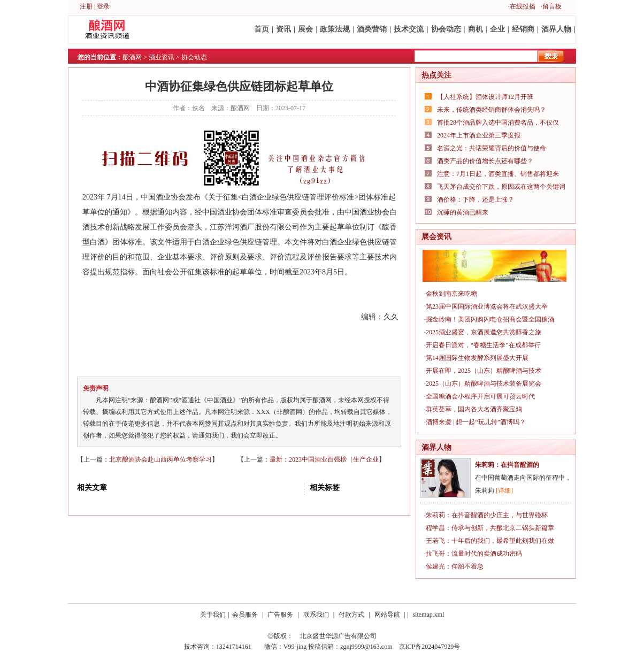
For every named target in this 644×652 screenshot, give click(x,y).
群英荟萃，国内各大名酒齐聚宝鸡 (474, 409)
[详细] (504, 490)
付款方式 (351, 615)
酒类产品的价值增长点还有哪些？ (485, 161)
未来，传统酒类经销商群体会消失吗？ (492, 110)
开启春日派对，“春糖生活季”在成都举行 (483, 345)
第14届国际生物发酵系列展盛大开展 (477, 358)
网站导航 (387, 615)
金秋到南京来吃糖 (451, 294)
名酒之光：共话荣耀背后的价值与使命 (492, 148)
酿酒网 (132, 57)
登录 (103, 6)
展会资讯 (436, 237)
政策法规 (335, 29)
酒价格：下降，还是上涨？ (476, 200)
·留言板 (551, 6)
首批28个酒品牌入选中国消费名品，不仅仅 (498, 122)
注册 (86, 6)
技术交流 (409, 29)
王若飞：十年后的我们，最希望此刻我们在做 (490, 541)
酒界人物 (556, 29)
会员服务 (245, 615)
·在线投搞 (522, 6)
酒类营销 (372, 29)
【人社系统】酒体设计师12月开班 (485, 97)
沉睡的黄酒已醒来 (463, 212)
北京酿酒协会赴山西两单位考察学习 (160, 459)
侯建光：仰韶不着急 (455, 566)
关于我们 (213, 615)
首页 (262, 29)
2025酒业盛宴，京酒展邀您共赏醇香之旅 (484, 332)
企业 (497, 29)
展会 (305, 29)
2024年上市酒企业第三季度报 (479, 135)
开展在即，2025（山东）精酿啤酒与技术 (484, 371)
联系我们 (316, 615)
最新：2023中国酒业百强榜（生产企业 (324, 459)
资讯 (283, 29)
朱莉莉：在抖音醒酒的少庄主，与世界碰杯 (487, 515)
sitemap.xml (428, 615)
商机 (476, 29)
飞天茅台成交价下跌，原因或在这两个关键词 (501, 187)
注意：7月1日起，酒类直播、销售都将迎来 (498, 174)
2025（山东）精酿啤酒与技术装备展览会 (484, 383)
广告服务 (280, 615)
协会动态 (446, 29)
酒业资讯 (162, 57)
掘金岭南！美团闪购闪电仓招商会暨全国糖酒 (490, 319)
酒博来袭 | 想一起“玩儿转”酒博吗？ (476, 422)
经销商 (523, 29)
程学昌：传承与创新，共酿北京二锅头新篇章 (490, 528)
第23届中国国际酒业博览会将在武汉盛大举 (487, 306)
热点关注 (436, 75)
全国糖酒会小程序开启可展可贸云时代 (480, 396)
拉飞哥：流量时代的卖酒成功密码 (474, 554)
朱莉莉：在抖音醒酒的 (507, 465)
